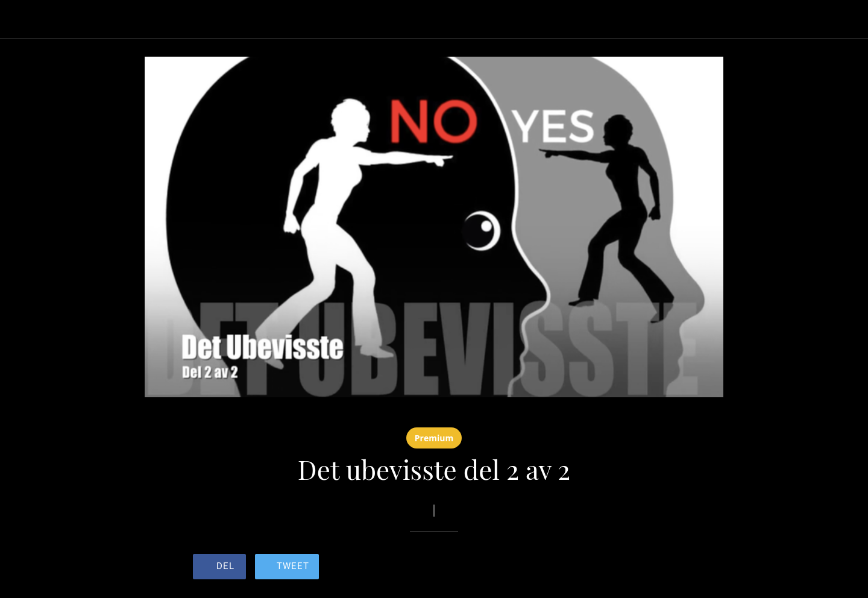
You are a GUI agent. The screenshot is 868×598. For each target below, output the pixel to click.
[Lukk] (24, 19)
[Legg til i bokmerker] (632, 568)
